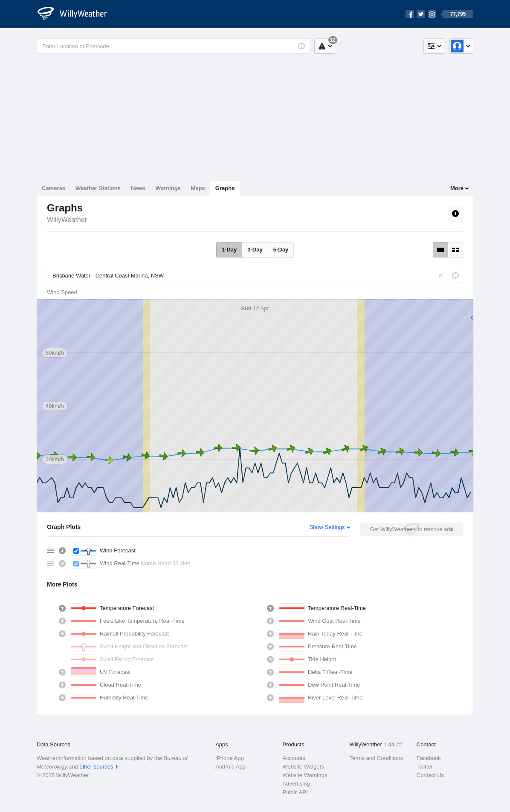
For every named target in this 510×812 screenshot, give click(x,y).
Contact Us (430, 775)
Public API (295, 792)
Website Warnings (305, 775)
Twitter (425, 767)
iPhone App (230, 758)
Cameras (54, 188)
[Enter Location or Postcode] (173, 46)
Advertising (296, 784)
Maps (198, 188)
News (138, 188)
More (457, 188)
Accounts (294, 758)
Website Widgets (303, 767)
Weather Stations (98, 188)
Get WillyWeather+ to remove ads (411, 529)
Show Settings (327, 527)
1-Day (229, 250)
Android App (230, 767)
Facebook (429, 758)
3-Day (255, 250)
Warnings (168, 188)
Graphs (225, 188)
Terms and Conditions (377, 758)
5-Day (281, 250)
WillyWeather (67, 220)
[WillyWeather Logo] (77, 14)
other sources (96, 767)
